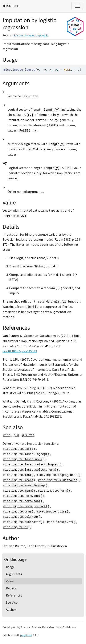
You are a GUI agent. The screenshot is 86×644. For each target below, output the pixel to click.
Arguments (14, 574)
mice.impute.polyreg (20, 517)
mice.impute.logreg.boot (57, 475)
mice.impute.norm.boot (22, 496)
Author (11, 609)
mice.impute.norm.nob (21, 501)
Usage (10, 567)
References (14, 595)
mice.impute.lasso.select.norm (29, 470)
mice (7, 5)
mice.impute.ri (16, 527)
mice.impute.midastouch (58, 480)
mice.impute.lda (17, 475)
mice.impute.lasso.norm (23, 459)
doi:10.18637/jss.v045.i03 (20, 351)
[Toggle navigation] (77, 6)
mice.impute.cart (17, 449)
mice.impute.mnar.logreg (24, 486)
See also (12, 602)
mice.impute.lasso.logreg (25, 454)
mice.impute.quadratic (22, 522)
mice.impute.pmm (17, 512)
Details (11, 588)
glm (16, 435)
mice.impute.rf (60, 522)
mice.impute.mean (17, 480)
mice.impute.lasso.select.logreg (31, 465)
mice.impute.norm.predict (25, 506)
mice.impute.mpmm (17, 491)
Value (10, 581)
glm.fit (28, 435)
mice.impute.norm (52, 491)
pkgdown (26, 635)
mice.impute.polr (51, 512)
